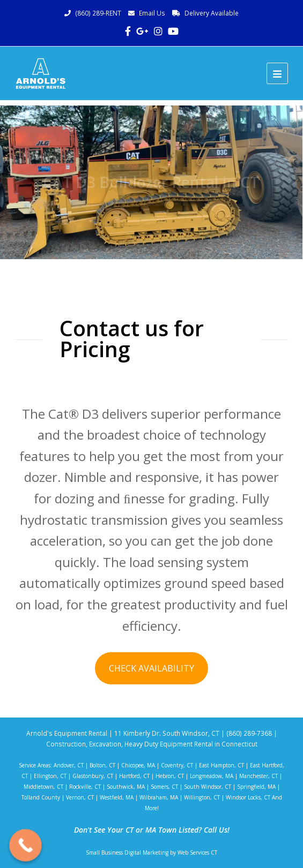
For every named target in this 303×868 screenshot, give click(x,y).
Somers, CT (164, 787)
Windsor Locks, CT (248, 797)
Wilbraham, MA (159, 797)
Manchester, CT (258, 776)
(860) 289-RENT (98, 13)
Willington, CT (202, 797)
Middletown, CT (43, 787)
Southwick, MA (126, 787)
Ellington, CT (50, 776)
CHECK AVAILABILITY (151, 668)
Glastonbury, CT (93, 776)
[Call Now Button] (25, 845)
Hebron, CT (170, 776)
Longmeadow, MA (212, 776)
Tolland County (41, 797)
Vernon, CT (80, 797)
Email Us (152, 13)
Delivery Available (212, 13)
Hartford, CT (134, 776)
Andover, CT (69, 765)
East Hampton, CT (221, 765)
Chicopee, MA (138, 765)
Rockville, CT (85, 787)
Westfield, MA (117, 797)
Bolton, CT (102, 765)
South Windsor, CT (208, 787)
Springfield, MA (256, 787)
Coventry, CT (177, 765)
